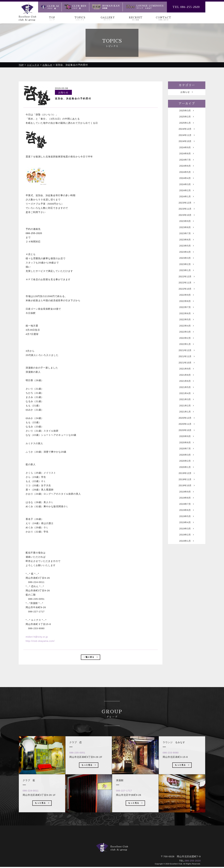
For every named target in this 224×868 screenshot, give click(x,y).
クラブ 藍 (90, 848)
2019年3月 (187, 556)
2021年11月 (187, 373)
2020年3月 (187, 478)
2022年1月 (187, 360)
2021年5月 (187, 406)
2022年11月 (187, 294)
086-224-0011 (32, 803)
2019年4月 (187, 550)
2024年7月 (187, 164)
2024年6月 (187, 170)
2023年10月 (187, 223)
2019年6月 (187, 536)
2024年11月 (187, 138)
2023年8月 (187, 236)
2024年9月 (187, 151)
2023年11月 (187, 216)
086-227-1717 (125, 803)
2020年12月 (187, 438)
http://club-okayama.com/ (41, 641)
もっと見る (42, 815)
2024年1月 (187, 203)
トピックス (92, 843)
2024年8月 (187, 157)
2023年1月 (187, 281)
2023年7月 (187, 242)
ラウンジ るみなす (144, 848)
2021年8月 (187, 393)
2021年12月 (187, 366)
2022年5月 (187, 334)
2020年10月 (187, 451)
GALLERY (108, 19)
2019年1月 (187, 569)
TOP (52, 19)
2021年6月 (187, 399)
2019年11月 (187, 504)
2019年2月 (187, 563)
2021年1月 (187, 432)
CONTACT (163, 19)
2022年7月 (187, 321)
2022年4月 (187, 340)
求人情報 (126, 843)
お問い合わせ (144, 843)
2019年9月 (187, 517)
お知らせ (187, 93)
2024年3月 (187, 190)
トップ (76, 843)
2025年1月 (187, 124)
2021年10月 (187, 380)
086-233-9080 (172, 765)
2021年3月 (187, 419)
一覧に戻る (91, 658)
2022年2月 (187, 353)
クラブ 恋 (108, 848)
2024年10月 (187, 144)
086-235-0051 (78, 765)
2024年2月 (187, 196)
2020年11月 (187, 445)
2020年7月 (187, 471)
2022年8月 (187, 314)
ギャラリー (110, 843)
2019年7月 (187, 530)
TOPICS (80, 19)
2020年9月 (187, 458)
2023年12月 (187, 209)
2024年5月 (187, 177)
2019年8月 (187, 523)
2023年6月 (187, 249)
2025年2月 (187, 118)
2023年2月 (187, 275)
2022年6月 (187, 327)
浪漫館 (123, 848)
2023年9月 (187, 229)
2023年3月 (187, 268)
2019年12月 (187, 497)
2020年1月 (187, 491)
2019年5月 (187, 543)
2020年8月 (187, 465)
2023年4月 (187, 262)
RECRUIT (136, 19)
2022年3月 (187, 347)
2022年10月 (187, 301)
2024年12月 (187, 131)
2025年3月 (187, 111)
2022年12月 (187, 288)
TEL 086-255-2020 (186, 7)
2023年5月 (187, 255)
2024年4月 (187, 183)
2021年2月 (187, 425)
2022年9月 (187, 308)
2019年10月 (187, 510)
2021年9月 (187, 386)
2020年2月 (187, 484)
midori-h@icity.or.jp (37, 637)
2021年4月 (187, 412)
